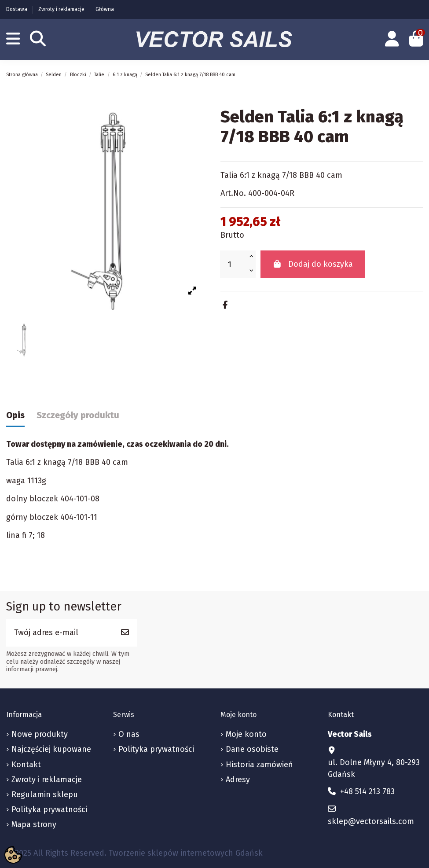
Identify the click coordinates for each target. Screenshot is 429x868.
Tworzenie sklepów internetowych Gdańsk (186, 853)
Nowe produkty (40, 734)
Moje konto (246, 734)
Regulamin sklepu (45, 794)
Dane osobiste (252, 749)
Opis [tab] (15, 415)
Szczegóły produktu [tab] (78, 415)
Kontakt (26, 765)
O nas (129, 734)
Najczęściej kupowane (51, 749)
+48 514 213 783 (367, 791)
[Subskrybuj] (125, 633)
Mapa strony (34, 824)
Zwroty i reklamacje (62, 9)
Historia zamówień (259, 765)
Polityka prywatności (49, 809)
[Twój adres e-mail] (60, 633)
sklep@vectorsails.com (371, 821)
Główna (105, 9)
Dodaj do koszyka (313, 264)
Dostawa (17, 9)
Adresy (238, 780)
